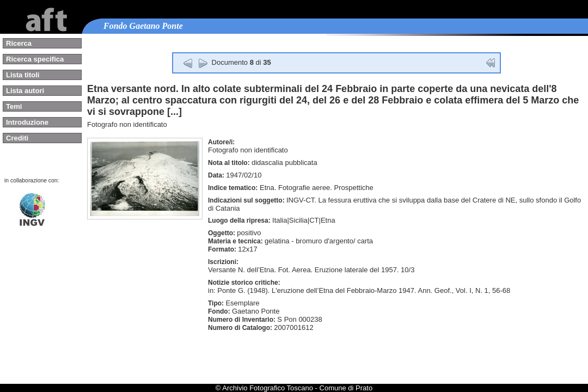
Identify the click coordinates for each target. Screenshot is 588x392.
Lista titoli (23, 75)
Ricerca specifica (35, 59)
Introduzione (27, 122)
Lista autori (25, 91)
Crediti (17, 138)
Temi (14, 106)
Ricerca (19, 43)
